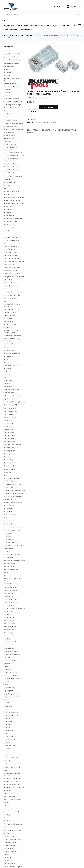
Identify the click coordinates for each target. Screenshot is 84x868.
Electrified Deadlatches (12, 258)
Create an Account (30, 26)
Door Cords (8, 213)
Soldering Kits (8, 724)
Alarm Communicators (11, 63)
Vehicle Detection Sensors (13, 839)
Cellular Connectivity (11, 132)
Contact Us (14, 29)
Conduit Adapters (10, 144)
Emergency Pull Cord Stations (14, 277)
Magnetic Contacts (10, 408)
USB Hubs (7, 833)
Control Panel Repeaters (12, 173)
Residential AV (9, 657)
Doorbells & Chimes (10, 228)
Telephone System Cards (12, 784)
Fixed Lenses (8, 318)
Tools (5, 806)
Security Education (26, 29)
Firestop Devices (9, 315)
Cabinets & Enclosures (11, 108)
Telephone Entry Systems (12, 778)
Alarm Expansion (9, 66)
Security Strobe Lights (11, 676)
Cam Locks (7, 117)
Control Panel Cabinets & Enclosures (12, 160)
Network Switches (10, 466)
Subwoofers (8, 761)
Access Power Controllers (12, 54)
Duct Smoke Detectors (11, 240)
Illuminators (8, 368)
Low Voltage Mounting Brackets (14, 402)
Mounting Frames (10, 442)
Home (6, 35)
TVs (5, 818)
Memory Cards (9, 423)
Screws (6, 666)
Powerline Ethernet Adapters (14, 545)
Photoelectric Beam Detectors (14, 496)
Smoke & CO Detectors (11, 712)
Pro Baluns (7, 576)
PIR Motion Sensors (10, 500)
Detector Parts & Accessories (14, 197)
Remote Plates (9, 648)
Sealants (7, 669)
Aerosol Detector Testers (12, 60)
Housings (7, 362)
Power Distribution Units (12, 530)
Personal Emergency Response (14, 490)
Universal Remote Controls (13, 824)
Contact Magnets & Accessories (10, 148)
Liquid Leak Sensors (10, 399)
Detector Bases (9, 194)
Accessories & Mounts (11, 57)
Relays (6, 645)
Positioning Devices (10, 515)
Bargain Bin (56, 26)
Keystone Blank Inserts (11, 390)
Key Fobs (7, 384)
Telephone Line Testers (12, 781)
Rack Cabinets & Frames (12, 642)
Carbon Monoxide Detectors (13, 123)
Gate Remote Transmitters (13, 336)
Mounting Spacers (10, 454)
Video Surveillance (10, 845)
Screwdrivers (8, 663)
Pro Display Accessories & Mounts (13, 580)
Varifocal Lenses (9, 836)
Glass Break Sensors (11, 344)
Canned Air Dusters (10, 120)
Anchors (7, 69)
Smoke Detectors (10, 718)
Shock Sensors (9, 688)
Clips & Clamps (9, 138)
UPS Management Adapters (13, 830)
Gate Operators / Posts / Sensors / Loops (12, 332)
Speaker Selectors (10, 737)
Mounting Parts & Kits (11, 448)
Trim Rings (7, 815)
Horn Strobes (8, 356)
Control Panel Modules (11, 167)
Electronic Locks (9, 265)
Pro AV (6, 573)
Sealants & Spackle (10, 672)
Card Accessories (10, 126)
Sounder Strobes (9, 730)
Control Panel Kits (10, 164)
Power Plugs (8, 533)
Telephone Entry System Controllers (12, 774)
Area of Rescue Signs (11, 83)
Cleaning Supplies (10, 135)
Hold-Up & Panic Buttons (12, 353)
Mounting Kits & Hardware (12, 445)
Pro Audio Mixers (9, 564)
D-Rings (6, 188)
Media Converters (10, 417)
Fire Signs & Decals (10, 312)
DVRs (6, 243)
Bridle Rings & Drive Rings (12, 105)
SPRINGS (7, 749)
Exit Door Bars (8, 280)
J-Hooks (7, 378)
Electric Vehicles (9, 249)
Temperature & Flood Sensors (14, 787)
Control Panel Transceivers (13, 176)
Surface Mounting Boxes (12, 764)
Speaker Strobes (9, 740)
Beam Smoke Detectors (12, 99)
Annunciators (8, 72)
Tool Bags (7, 803)
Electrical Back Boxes (11, 252)
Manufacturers (9, 26)
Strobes (6, 755)
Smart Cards (8, 703)
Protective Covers (10, 627)
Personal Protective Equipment (14, 493)
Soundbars (7, 727)
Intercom (7, 371)
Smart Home (8, 706)
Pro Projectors (9, 605)
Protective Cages (10, 624)
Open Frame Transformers (13, 478)
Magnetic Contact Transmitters (14, 405)
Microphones (8, 426)
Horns (6, 359)
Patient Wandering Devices (13, 484)
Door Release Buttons (11, 225)
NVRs (6, 475)
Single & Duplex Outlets (12, 694)
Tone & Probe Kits (10, 797)
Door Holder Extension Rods (13, 219)
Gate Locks (7, 328)
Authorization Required (12, 86)
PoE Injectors (8, 509)
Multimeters (8, 457)
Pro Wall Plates (9, 621)
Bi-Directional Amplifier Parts (13, 102)
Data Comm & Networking (12, 191)
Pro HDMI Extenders (10, 584)
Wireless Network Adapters (13, 867)
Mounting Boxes (9, 432)
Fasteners (7, 289)
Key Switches (8, 387)
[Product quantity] (33, 107)
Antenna (7, 75)
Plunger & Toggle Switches (13, 503)
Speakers (7, 743)
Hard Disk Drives (9, 347)
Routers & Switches (10, 660)
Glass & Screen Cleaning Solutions (12, 340)
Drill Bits (6, 234)
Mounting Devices (10, 439)
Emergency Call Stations (12, 274)
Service (6, 682)
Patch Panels (8, 481)
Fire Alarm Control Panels (12, 309)
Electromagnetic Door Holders (14, 261)
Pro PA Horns (8, 596)
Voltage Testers (9, 848)
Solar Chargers (9, 721)
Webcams (7, 861)
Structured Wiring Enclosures (14, 758)
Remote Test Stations (11, 651)
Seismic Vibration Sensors (13, 679)
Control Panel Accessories (13, 153)
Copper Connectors (26, 35)
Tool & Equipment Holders (12, 800)
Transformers (8, 809)
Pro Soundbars (9, 611)
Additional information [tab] (64, 130)
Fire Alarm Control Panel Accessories (12, 305)
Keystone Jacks (9, 393)
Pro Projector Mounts (11, 602)
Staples (6, 752)
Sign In (6, 29)
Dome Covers (8, 207)
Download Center (44, 26)
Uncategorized (9, 821)
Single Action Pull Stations (13, 697)
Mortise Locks (8, 429)
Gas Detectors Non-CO (11, 325)
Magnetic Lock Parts (11, 411)
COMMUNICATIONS (10, 141)
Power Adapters (9, 521)
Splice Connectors (10, 746)
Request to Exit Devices (12, 654)
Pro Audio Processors (11, 570)
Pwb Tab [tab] (30, 133)
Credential (7, 179)
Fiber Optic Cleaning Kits (12, 295)
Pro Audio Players (10, 567)
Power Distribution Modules (13, 527)
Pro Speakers (8, 614)
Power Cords (8, 524)
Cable (6, 111)
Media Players (8, 420)
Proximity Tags (9, 633)
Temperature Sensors (11, 790)
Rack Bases (8, 639)
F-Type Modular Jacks (11, 286)
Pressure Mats (9, 548)
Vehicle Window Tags (11, 842)
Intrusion (7, 374)
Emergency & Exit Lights (12, 268)
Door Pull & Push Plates (12, 222)
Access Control (9, 51)
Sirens (6, 700)
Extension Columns (10, 283)
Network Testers (9, 469)
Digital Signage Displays (12, 200)
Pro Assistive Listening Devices (14, 561)
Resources (65, 26)
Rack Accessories (10, 636)
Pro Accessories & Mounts (13, 554)
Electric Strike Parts (10, 246)
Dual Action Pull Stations (12, 237)
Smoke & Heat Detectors (12, 715)
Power (6, 518)
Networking (14, 35)
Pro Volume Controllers (12, 618)
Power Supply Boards (11, 542)
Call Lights (7, 114)
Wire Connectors (9, 864)
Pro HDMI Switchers (10, 590)
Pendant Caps (9, 487)
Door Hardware (9, 216)
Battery (6, 96)
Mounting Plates (9, 451)
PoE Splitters (8, 512)
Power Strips (8, 536)
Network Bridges (9, 460)
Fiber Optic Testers (10, 298)
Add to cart (49, 107)
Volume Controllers (10, 851)
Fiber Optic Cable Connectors (14, 292)
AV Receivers (8, 90)
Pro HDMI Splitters (10, 587)
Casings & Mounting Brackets (14, 129)
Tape (5, 770)
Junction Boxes (9, 381)
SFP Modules (8, 685)
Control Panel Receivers (12, 170)
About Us (19, 26)
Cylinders (7, 185)
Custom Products (10, 182)
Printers (6, 551)
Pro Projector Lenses (11, 599)
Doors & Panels (9, 231)
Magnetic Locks (9, 414)
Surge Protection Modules (13, 767)
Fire (5, 301)
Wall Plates (7, 858)
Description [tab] (32, 130)
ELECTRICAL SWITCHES (11, 255)
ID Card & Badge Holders (12, 365)
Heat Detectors (9, 350)
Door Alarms (8, 210)
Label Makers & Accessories (13, 396)
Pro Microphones (9, 593)
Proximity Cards (9, 630)
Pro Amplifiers (8, 558)
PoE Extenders (9, 506)
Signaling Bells (9, 691)
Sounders (7, 733)
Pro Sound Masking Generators (14, 608)
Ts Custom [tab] (46, 130)
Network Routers (9, 463)
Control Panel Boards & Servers (14, 156)
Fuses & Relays (9, 321)
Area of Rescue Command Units (13, 79)
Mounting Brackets (10, 435)
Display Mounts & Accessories (14, 203)
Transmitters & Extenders (12, 812)
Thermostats (8, 794)
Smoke (6, 709)
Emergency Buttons (10, 271)
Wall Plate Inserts (10, 855)
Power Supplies (9, 539)
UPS (5, 827)
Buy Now (33, 112)
